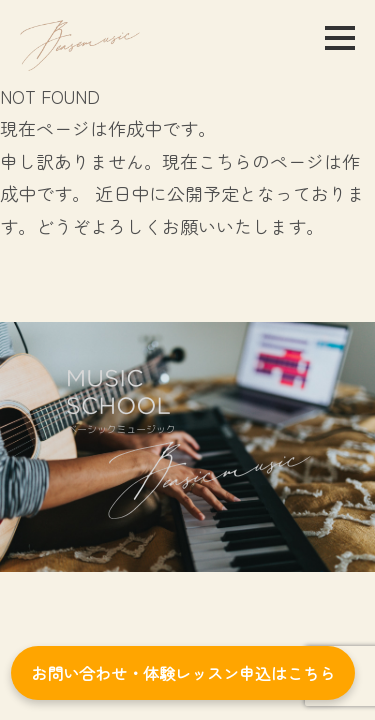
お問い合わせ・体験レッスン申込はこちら (183, 673)
